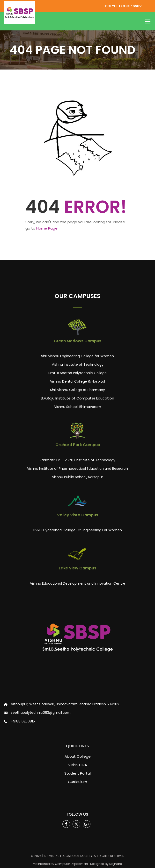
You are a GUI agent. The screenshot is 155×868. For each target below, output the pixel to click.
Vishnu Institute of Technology (78, 364)
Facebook (66, 824)
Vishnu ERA (78, 765)
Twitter (77, 824)
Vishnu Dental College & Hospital (77, 381)
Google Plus (87, 824)
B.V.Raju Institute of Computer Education (77, 398)
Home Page (47, 228)
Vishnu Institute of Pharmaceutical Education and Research (77, 469)
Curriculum (77, 782)
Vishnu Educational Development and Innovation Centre (78, 583)
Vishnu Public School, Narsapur (77, 477)
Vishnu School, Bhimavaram (78, 407)
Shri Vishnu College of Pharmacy (77, 390)
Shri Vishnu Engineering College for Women (77, 356)
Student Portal (77, 773)
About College (78, 756)
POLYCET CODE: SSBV (123, 6)
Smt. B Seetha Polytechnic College (77, 373)
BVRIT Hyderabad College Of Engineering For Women (78, 530)
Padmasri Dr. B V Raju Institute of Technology (77, 460)
